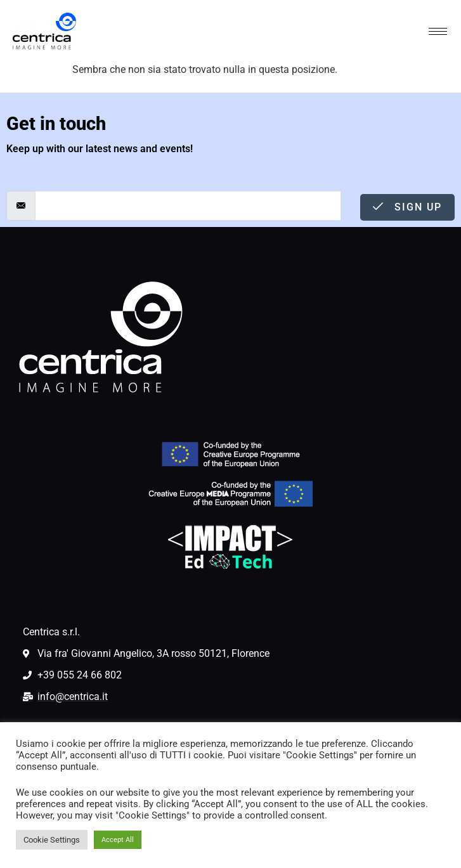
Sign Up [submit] (407, 207)
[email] (188, 206)
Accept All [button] (118, 840)
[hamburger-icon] (438, 31)
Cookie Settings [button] (52, 840)
